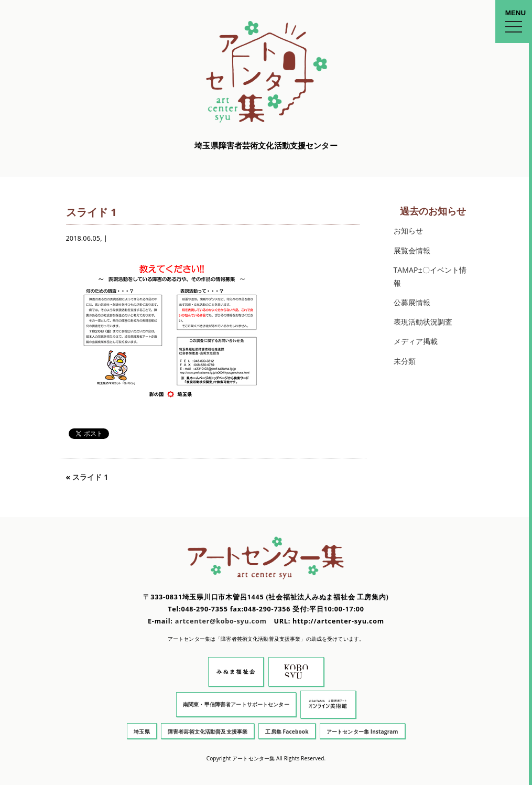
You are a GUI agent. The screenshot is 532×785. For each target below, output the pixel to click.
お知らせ (409, 230)
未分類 (405, 361)
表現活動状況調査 (423, 322)
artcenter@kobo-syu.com (221, 621)
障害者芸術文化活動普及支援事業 (208, 732)
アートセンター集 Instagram (362, 732)
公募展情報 (412, 302)
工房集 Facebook (287, 732)
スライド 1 (90, 477)
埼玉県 (142, 732)
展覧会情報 (412, 250)
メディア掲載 (416, 341)
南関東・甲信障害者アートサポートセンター (236, 704)
